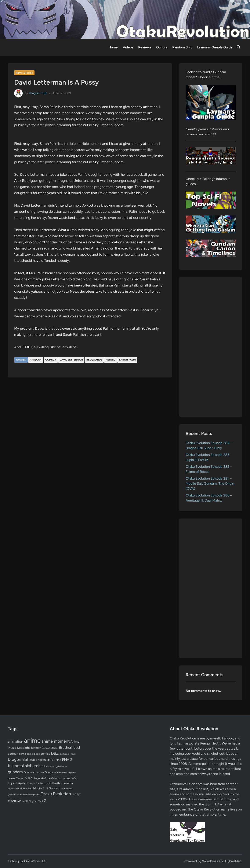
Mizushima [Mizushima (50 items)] (13, 789)
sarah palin (127, 360)
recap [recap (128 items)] (76, 794)
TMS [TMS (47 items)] (41, 801)
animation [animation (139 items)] (15, 741)
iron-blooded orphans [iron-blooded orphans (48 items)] (65, 773)
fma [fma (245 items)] (50, 759)
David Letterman (71, 360)
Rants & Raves (24, 73)
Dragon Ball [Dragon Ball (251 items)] (18, 759)
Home (113, 47)
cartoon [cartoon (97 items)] (13, 754)
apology (36, 360)
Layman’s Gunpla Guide (215, 47)
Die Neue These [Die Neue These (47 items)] (68, 754)
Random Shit (182, 47)
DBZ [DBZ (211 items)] (55, 753)
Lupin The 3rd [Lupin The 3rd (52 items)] (36, 783)
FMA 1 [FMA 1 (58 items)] (58, 760)
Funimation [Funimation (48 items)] (49, 766)
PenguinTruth (210, 743)
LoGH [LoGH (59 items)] (74, 778)
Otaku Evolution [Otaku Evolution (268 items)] (56, 794)
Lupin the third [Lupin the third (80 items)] (54, 783)
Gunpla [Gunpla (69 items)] (49, 772)
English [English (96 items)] (41, 760)
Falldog (228, 738)
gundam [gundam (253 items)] (15, 772)
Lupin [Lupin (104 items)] (12, 783)
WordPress (210, 861)
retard (110, 360)
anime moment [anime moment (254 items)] (56, 741)
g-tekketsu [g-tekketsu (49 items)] (61, 766)
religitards (94, 360)
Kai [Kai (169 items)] (31, 778)
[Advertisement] (211, 347)
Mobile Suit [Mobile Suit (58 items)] (26, 788)
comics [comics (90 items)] (45, 754)
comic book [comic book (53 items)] (33, 754)
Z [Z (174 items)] (45, 801)
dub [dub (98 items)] (32, 760)
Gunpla (162, 47)
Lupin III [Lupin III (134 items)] (22, 783)
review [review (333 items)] (14, 800)
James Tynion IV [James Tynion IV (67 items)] (18, 778)
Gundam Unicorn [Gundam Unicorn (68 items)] (34, 772)
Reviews (145, 47)
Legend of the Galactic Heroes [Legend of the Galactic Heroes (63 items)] (52, 778)
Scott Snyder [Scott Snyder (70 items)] (30, 801)
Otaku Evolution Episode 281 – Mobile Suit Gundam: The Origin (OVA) (210, 483)
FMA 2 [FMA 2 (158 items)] (67, 760)
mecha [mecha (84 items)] (68, 783)
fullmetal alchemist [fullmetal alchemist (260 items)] (25, 766)
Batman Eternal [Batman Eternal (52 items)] (50, 748)
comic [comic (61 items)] (22, 754)
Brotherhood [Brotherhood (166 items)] (69, 747)
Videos (128, 47)
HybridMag (233, 861)
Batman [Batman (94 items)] (36, 748)
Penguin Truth (38, 93)
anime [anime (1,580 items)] (32, 740)
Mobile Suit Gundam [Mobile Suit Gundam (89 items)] (47, 788)
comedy (51, 360)
